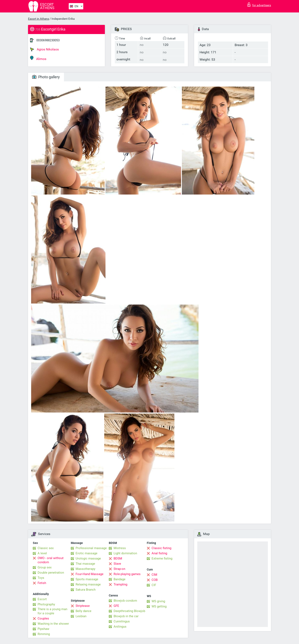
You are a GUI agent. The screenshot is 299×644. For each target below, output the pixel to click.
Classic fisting (161, 548)
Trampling (120, 584)
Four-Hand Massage (89, 574)
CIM (154, 575)
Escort (42, 599)
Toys (41, 578)
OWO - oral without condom (51, 560)
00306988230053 (48, 40)
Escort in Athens (39, 19)
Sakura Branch (86, 590)
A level (42, 553)
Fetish (42, 583)
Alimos (38, 58)
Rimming (44, 634)
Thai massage (85, 564)
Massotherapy (85, 569)
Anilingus (120, 627)
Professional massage (91, 548)
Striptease (83, 606)
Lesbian (81, 616)
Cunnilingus (122, 621)
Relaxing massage (88, 584)
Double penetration (51, 573)
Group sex (45, 567)
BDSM (118, 558)
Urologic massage (88, 558)
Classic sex (46, 548)
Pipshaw (43, 629)
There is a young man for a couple (52, 611)
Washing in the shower (53, 624)
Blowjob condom (125, 601)
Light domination (125, 553)
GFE (116, 606)
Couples (43, 618)
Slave (117, 564)
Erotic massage (86, 553)
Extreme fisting (162, 558)
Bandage (119, 579)
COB (155, 580)
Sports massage (87, 579)
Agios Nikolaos (44, 49)
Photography (46, 604)
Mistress (120, 548)
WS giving (158, 601)
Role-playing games (127, 574)
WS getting (159, 606)
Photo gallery (46, 77)
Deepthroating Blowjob (129, 611)
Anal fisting (159, 553)
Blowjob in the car (126, 616)
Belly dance (83, 611)
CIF (154, 585)
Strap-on (119, 569)
